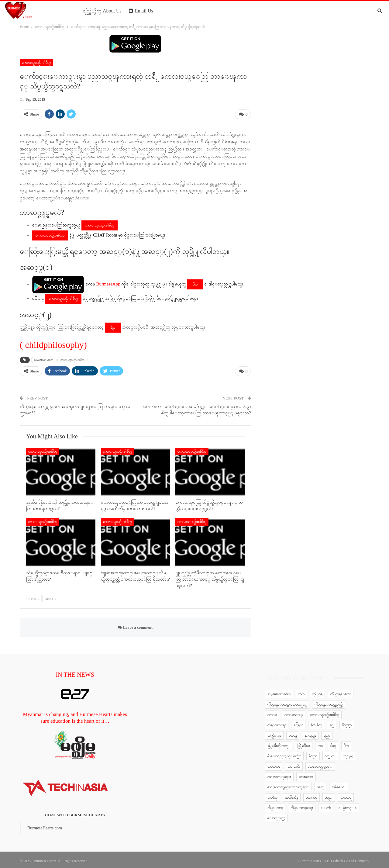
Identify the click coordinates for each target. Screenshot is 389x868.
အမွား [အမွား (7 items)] (329, 795)
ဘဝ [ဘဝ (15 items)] (320, 743)
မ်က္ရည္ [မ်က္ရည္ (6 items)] (313, 754)
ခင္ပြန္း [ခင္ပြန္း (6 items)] (298, 723)
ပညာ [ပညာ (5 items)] (327, 733)
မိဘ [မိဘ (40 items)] (346, 743)
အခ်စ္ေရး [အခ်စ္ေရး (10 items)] (339, 785)
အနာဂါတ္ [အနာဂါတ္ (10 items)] (312, 795)
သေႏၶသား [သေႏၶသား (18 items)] (306, 774)
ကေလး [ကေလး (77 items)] (272, 712)
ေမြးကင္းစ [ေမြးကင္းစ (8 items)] (348, 805)
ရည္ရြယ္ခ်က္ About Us (102, 11)
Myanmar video (44, 359)
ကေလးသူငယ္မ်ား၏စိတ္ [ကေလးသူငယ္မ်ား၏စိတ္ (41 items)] (325, 712)
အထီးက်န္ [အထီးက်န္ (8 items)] (292, 795)
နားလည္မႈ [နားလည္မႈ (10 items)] (310, 733)
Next (50, 596)
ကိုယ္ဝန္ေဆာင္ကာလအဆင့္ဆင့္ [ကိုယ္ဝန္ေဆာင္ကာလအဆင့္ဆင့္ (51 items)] (287, 702)
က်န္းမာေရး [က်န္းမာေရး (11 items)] (277, 723)
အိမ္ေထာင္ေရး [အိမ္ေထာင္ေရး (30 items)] (302, 805)
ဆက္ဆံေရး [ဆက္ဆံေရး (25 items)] (274, 733)
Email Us (141, 11)
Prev (34, 596)
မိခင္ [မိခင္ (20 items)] (333, 743)
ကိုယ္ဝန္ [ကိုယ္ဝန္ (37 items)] (317, 692)
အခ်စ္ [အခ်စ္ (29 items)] (320, 785)
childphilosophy (55, 343)
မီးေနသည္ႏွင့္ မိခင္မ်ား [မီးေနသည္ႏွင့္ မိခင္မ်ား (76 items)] (284, 754)
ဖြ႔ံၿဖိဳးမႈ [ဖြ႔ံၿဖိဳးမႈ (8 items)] (304, 743)
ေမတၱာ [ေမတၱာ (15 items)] (326, 805)
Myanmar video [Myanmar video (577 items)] (279, 692)
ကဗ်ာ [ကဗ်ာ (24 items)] (301, 692)
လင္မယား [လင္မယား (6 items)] (330, 754)
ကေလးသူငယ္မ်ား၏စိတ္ (36, 63)
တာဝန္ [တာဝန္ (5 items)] (293, 733)
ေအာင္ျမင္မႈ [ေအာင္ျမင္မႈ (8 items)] (276, 816)
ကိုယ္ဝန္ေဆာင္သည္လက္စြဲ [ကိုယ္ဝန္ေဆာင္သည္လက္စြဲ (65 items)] (329, 702)
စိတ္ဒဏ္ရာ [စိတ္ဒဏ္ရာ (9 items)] (347, 723)
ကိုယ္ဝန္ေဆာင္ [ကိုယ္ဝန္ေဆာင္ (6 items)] (341, 692)
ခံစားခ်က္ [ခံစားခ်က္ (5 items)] (316, 723)
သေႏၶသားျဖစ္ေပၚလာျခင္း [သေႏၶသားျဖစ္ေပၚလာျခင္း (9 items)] (288, 785)
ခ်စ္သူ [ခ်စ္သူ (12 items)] (332, 723)
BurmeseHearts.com (45, 826)
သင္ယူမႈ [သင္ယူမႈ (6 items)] (348, 754)
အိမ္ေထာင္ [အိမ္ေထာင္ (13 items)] (275, 805)
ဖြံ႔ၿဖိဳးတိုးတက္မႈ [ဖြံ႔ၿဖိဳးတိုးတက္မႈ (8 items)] (279, 743)
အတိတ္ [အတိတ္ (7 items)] (272, 795)
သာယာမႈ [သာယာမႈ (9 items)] (274, 764)
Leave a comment (135, 625)
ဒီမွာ (195, 283)
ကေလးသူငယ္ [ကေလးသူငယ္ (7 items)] (294, 712)
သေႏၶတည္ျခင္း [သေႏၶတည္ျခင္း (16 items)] (320, 764)
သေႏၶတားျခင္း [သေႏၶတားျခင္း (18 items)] (279, 774)
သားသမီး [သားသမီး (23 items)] (294, 764)
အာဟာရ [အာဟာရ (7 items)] (346, 795)
